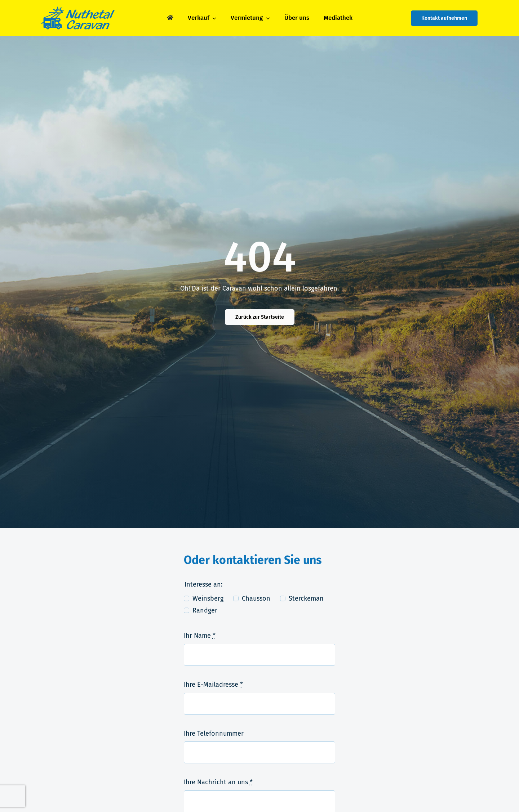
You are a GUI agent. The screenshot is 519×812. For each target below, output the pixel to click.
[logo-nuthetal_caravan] (78, 7)
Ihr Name (200, 636)
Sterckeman (306, 598)
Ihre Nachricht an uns (218, 782)
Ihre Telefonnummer (214, 734)
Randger (205, 610)
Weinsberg (208, 598)
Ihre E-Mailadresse (213, 685)
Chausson (256, 598)
